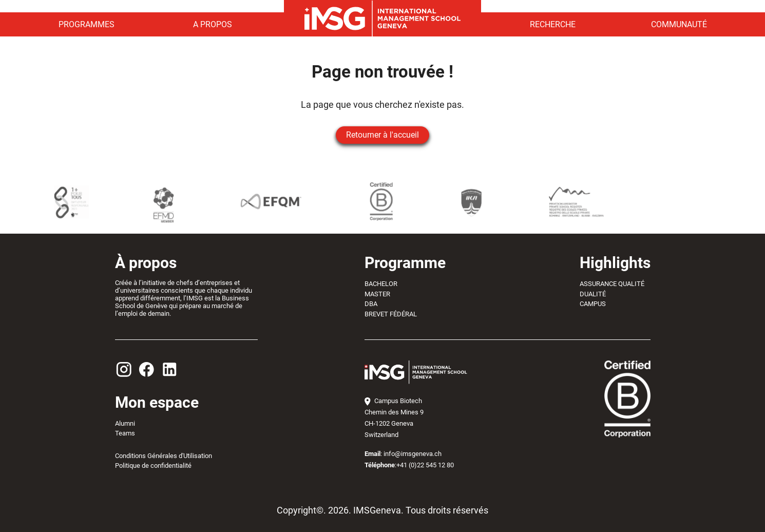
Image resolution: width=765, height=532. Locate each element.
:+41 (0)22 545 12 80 (409, 465)
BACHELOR (381, 284)
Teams (125, 433)
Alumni (125, 423)
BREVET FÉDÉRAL (391, 314)
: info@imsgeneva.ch (403, 454)
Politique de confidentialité (153, 465)
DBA (371, 304)
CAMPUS (593, 304)
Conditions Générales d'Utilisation (164, 456)
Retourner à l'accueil (382, 135)
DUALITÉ (593, 294)
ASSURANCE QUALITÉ (612, 284)
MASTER (377, 294)
